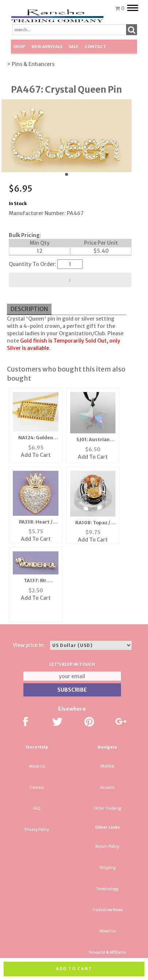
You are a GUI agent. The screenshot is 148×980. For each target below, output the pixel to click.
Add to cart (74, 969)
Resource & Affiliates (107, 952)
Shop (19, 47)
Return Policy (107, 846)
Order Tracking (107, 808)
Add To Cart (36, 455)
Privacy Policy (37, 830)
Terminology (107, 889)
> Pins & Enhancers (31, 64)
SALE (74, 47)
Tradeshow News (107, 910)
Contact (96, 47)
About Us (37, 766)
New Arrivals (47, 47)
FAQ (37, 808)
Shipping (107, 868)
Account (107, 787)
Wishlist (107, 766)
